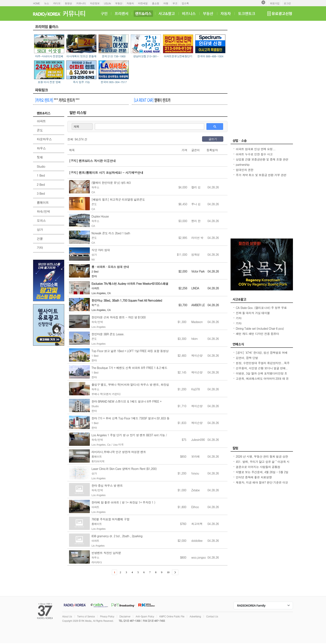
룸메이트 (43, 202)
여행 (166, 3)
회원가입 (275, 3)
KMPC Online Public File (172, 616)
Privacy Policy (107, 616)
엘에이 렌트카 (152, 100)
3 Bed (41, 193)
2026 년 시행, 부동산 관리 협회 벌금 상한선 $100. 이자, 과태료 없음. (262, 458)
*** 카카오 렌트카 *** (57, 100)
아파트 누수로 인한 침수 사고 (254, 154)
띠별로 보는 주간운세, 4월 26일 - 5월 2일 (262, 472)
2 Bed (41, 184)
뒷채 (40, 157)
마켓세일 (143, 3)
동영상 (68, 3)
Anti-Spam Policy (145, 616)
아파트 (41, 121)
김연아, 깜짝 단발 (247, 358)
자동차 (130, 3)
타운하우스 (44, 139)
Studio (41, 166)
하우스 (41, 148)
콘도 (40, 130)
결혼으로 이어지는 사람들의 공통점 (258, 467)
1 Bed (41, 175)
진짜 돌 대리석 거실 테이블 (253, 313)
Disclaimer (125, 616)
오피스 (41, 221)
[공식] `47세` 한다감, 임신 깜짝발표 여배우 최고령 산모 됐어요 (262, 355)
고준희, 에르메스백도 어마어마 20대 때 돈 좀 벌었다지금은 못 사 (262, 381)
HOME (36, 3)
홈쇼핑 (156, 3)
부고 (175, 3)
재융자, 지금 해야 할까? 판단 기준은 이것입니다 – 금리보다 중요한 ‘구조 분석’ (262, 484)
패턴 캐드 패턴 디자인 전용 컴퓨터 (257, 334)
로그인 (287, 3)
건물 (40, 239)
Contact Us (212, 616)
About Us (67, 616)
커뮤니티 (81, 3)
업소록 (185, 3)
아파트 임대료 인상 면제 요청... (256, 149)
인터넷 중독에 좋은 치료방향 (254, 477)
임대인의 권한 (244, 170)
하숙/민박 (43, 211)
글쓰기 (213, 139)
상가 (40, 229)
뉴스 (47, 3)
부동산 (119, 3)
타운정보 (95, 3)
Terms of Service (86, 616)
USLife (107, 3)
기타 (40, 248)
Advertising (195, 616)
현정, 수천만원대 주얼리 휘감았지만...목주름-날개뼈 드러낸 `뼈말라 (263, 365)
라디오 (57, 3)
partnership (243, 165)
